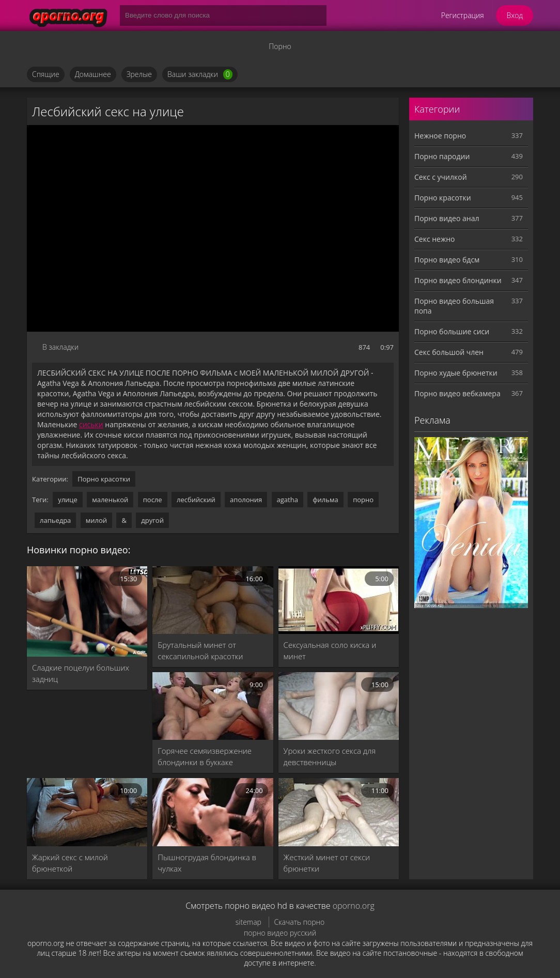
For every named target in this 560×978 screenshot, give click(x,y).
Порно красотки (104, 479)
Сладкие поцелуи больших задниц (81, 673)
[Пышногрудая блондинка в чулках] (213, 812)
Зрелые (139, 74)
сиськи (91, 424)
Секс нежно (435, 239)
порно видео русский (280, 933)
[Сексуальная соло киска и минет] (339, 600)
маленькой (110, 500)
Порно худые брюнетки (456, 373)
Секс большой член (449, 352)
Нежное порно (440, 136)
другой (152, 520)
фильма (325, 500)
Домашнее (93, 74)
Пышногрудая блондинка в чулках (207, 863)
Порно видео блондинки (458, 280)
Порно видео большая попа (454, 306)
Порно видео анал (447, 218)
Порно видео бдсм (447, 260)
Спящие (46, 74)
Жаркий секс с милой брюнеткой (70, 863)
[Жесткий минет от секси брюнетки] (339, 812)
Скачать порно (300, 922)
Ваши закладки (200, 74)
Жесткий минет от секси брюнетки (327, 863)
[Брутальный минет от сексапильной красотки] (213, 600)
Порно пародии (442, 156)
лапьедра (55, 520)
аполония (246, 500)
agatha (287, 500)
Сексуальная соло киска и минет (330, 650)
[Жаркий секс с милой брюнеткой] (87, 812)
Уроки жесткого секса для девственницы (330, 756)
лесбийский (196, 500)
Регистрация (463, 15)
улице (68, 500)
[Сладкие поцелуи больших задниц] (87, 611)
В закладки (60, 347)
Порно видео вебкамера (457, 393)
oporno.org (354, 906)
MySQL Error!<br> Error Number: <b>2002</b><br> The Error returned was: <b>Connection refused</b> (213, 228)
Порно (280, 46)
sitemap (248, 922)
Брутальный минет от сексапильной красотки (200, 650)
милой (96, 520)
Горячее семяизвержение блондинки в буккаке (205, 756)
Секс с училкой (441, 177)
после (153, 500)
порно (363, 500)
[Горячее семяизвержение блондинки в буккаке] (213, 706)
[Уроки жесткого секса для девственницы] (339, 706)
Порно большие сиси (452, 331)
